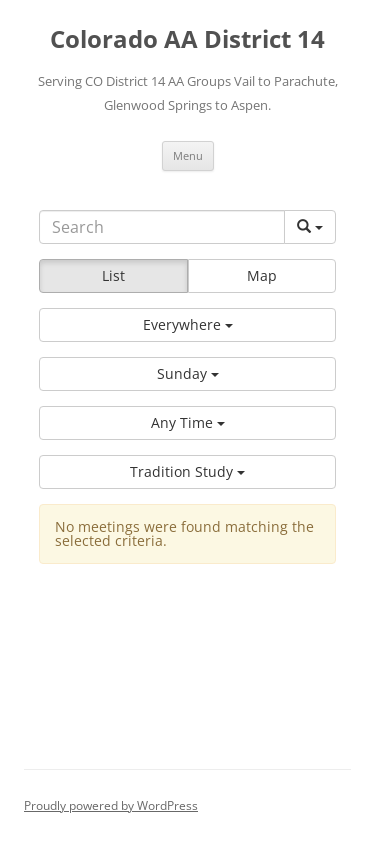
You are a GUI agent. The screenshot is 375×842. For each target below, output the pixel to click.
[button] (187, 325)
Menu (188, 155)
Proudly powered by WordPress (111, 805)
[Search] (162, 227)
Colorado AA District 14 (187, 39)
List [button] (113, 275)
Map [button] (262, 275)
